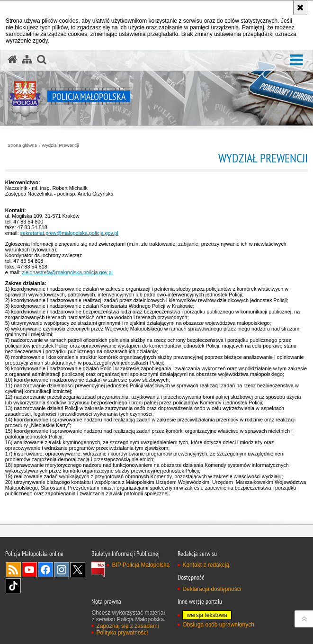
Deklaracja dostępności (212, 589)
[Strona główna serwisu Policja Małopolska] (12, 60)
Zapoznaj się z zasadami (127, 626)
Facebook (45, 570)
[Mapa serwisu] (27, 60)
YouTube (29, 570)
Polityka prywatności (122, 633)
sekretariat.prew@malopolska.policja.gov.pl (69, 233)
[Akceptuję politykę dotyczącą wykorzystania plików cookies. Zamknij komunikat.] (300, 8)
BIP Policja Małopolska (141, 565)
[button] (296, 60)
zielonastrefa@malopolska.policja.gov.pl (67, 272)
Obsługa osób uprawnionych (218, 625)
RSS (13, 570)
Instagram (62, 570)
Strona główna (22, 145)
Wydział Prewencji (60, 145)
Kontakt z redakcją (206, 565)
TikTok (13, 586)
